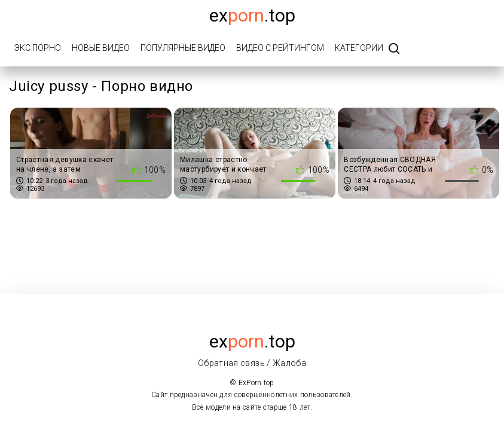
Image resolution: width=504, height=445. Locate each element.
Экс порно (38, 48)
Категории (359, 48)
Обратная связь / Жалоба (252, 363)
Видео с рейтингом (280, 48)
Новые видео (101, 48)
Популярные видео (183, 48)
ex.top (252, 341)
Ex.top (252, 15)
